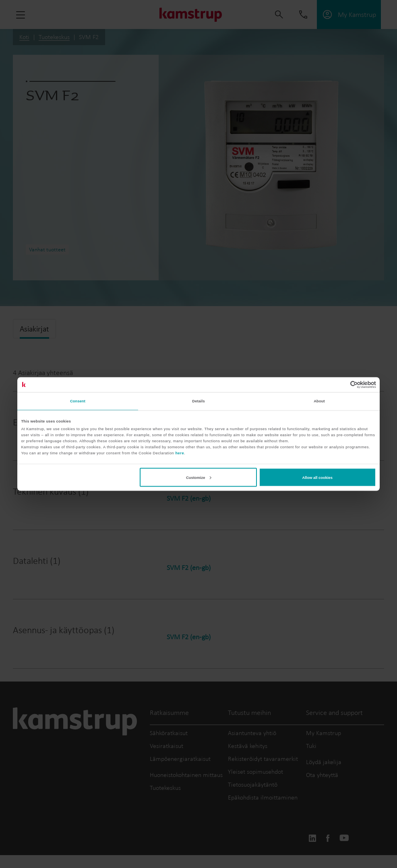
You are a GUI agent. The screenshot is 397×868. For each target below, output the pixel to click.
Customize (198, 477)
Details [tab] (198, 401)
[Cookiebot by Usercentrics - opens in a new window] (341, 384)
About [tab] (319, 401)
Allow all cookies (317, 477)
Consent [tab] (78, 401)
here (180, 453)
